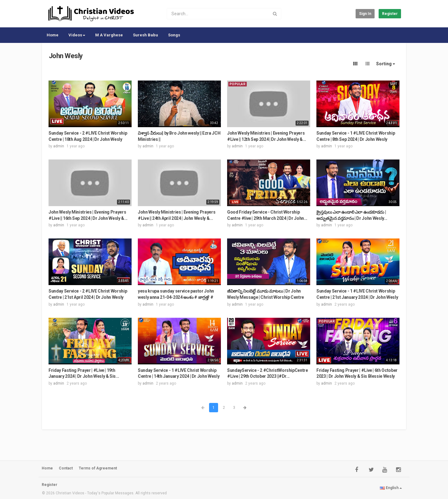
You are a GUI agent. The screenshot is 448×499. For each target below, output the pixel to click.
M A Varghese (109, 35)
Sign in (365, 14)
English (391, 488)
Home (53, 35)
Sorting (386, 64)
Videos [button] (77, 35)
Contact (66, 468)
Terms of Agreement (98, 468)
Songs (174, 35)
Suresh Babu (145, 35)
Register (390, 14)
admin (59, 146)
